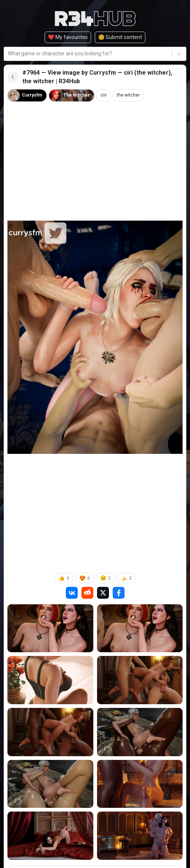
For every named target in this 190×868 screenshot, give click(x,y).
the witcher (128, 95)
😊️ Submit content (120, 37)
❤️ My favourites (68, 37)
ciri (104, 95)
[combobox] (8, 53)
